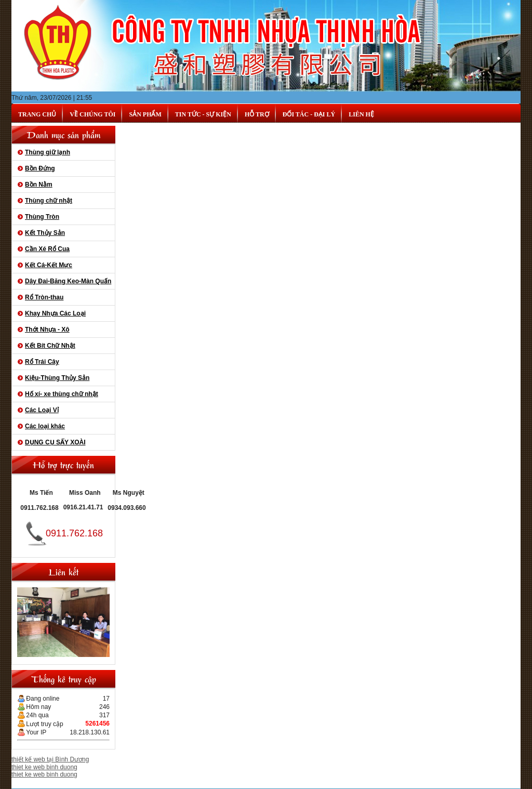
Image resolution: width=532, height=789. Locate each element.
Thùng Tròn (42, 217)
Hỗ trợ (257, 114)
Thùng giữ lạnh (48, 152)
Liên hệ (361, 114)
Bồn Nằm (39, 185)
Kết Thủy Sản (45, 233)
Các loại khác (45, 426)
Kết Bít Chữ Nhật (50, 346)
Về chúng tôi (92, 114)
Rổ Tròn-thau (44, 297)
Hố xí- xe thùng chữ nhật (62, 394)
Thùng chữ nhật (49, 201)
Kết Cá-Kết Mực (49, 265)
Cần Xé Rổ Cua (47, 249)
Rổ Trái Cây (42, 362)
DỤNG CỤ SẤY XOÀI (55, 442)
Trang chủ (37, 114)
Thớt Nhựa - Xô (47, 330)
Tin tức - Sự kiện (203, 114)
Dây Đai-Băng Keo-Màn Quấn (68, 281)
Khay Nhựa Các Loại (55, 313)
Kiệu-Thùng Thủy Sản (57, 378)
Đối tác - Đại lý (309, 114)
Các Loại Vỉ (42, 410)
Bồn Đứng (40, 168)
